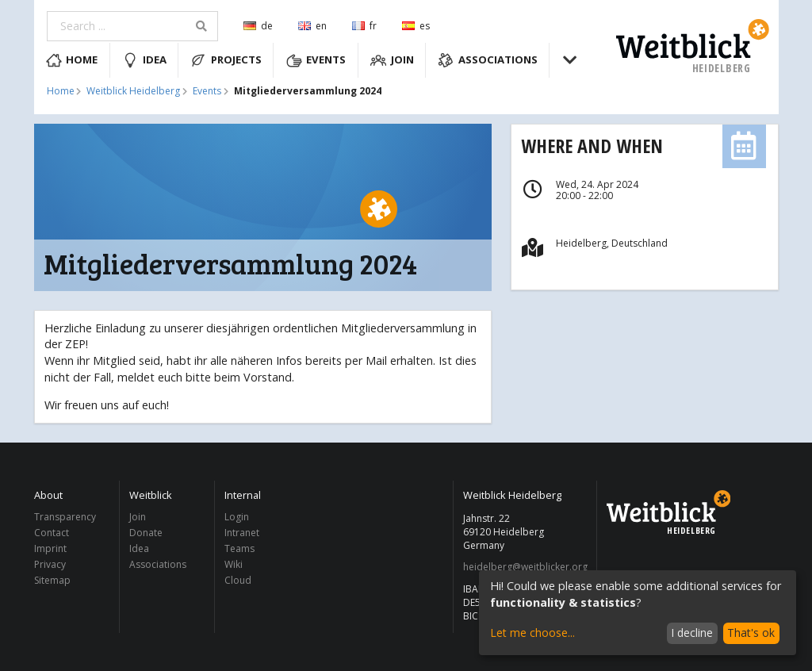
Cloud (238, 580)
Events (316, 60)
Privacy (50, 564)
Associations (488, 60)
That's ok (751, 633)
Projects (226, 60)
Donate (146, 533)
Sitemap (52, 580)
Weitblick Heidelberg (133, 91)
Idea (144, 60)
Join (392, 60)
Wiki (234, 564)
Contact (52, 533)
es (416, 26)
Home (72, 60)
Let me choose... (532, 633)
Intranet (242, 533)
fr (364, 26)
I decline (692, 633)
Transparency (65, 518)
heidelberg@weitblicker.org (525, 567)
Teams (239, 548)
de (258, 26)
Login (237, 518)
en (312, 26)
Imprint (50, 548)
